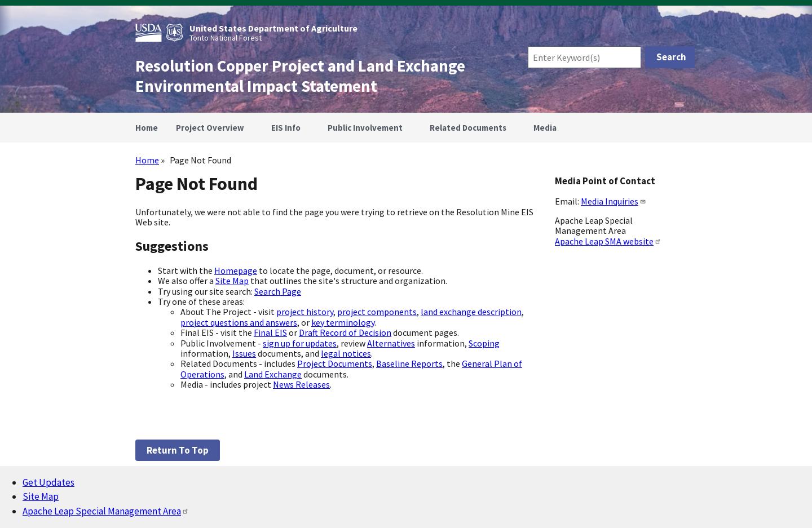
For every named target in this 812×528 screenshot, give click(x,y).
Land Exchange (273, 374)
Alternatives (391, 343)
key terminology (343, 322)
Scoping (484, 343)
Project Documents (335, 363)
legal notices (346, 353)
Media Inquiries (614, 201)
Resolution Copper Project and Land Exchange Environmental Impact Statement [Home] (300, 76)
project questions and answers (239, 322)
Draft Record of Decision (345, 332)
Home (147, 160)
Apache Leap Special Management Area (106, 511)
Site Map (232, 281)
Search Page (278, 291)
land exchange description (471, 312)
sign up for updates (300, 343)
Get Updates (48, 482)
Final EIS (270, 332)
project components (377, 312)
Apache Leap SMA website (608, 241)
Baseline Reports (409, 363)
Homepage (236, 270)
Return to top (178, 450)
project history (305, 312)
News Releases (301, 384)
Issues (244, 353)
